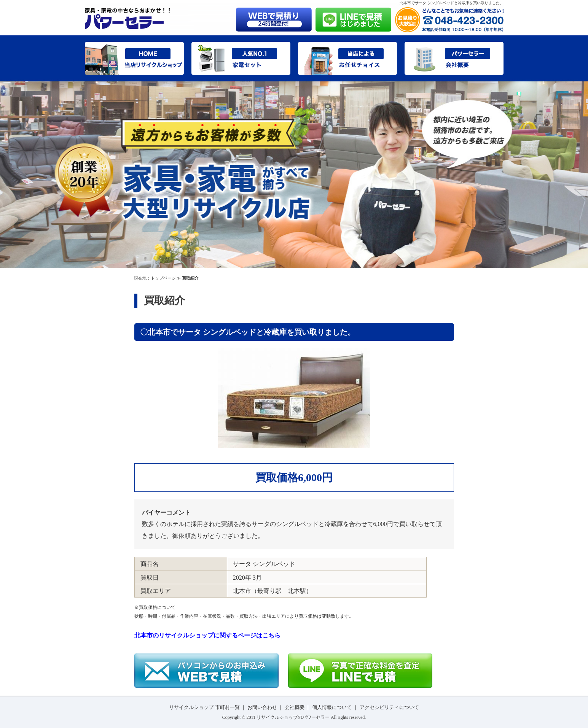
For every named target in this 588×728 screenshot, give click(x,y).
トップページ (163, 278)
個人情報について (332, 707)
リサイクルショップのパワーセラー (293, 717)
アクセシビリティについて (389, 707)
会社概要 (295, 707)
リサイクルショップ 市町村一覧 (204, 707)
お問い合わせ (262, 707)
